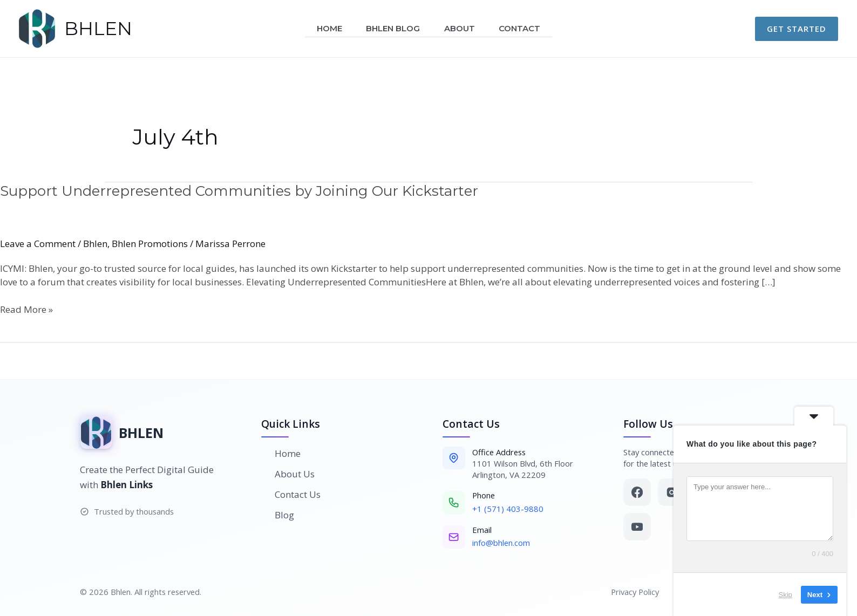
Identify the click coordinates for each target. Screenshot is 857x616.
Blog (278, 515)
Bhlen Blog (392, 28)
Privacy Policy (635, 592)
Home (325, 28)
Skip (775, 594)
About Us (288, 474)
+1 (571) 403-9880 (508, 509)
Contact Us (291, 494)
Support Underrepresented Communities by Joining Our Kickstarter (239, 191)
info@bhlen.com (501, 543)
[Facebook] (637, 492)
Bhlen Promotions (150, 244)
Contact (524, 28)
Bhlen (95, 244)
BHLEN (98, 29)
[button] (797, 29)
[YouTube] (637, 527)
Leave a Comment (38, 244)
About (461, 28)
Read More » (26, 309)
